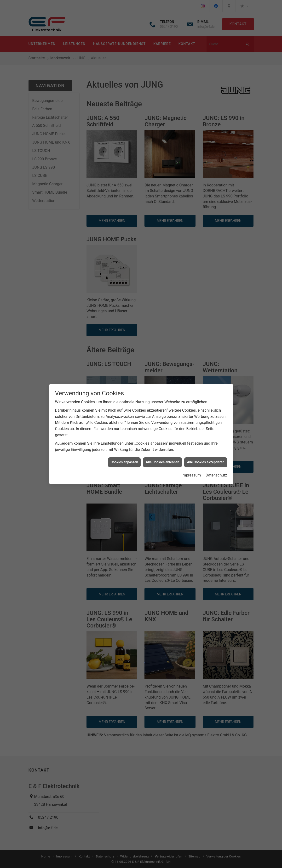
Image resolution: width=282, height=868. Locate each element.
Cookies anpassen (124, 453)
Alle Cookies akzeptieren (206, 453)
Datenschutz (216, 466)
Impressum (191, 466)
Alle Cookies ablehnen (162, 453)
